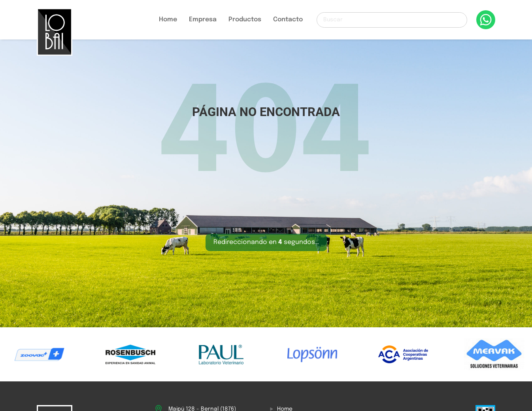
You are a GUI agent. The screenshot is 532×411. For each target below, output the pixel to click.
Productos (245, 20)
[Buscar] (392, 20)
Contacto (288, 20)
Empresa (203, 20)
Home (168, 20)
